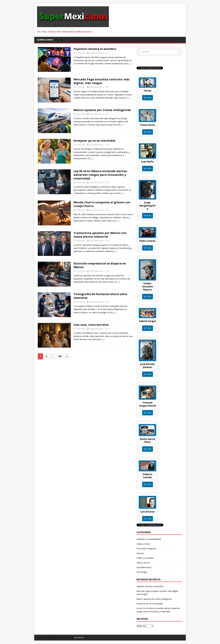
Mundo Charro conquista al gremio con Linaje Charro (102, 204)
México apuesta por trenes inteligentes (102, 110)
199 (60, 356)
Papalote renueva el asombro (95, 49)
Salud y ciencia (143, 563)
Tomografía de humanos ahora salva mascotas (100, 296)
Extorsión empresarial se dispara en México (100, 265)
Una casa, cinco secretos (91, 325)
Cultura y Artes (143, 544)
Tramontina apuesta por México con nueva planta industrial (100, 235)
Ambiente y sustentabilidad (149, 539)
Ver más (148, 98)
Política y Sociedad (145, 558)
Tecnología (142, 572)
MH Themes (79, 638)
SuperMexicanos (97, 53)
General (140, 553)
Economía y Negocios (146, 549)
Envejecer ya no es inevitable (94, 141)
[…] (130, 63)
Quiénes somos (45, 40)
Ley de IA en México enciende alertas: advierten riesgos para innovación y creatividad (100, 175)
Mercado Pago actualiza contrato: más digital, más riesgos (102, 81)
